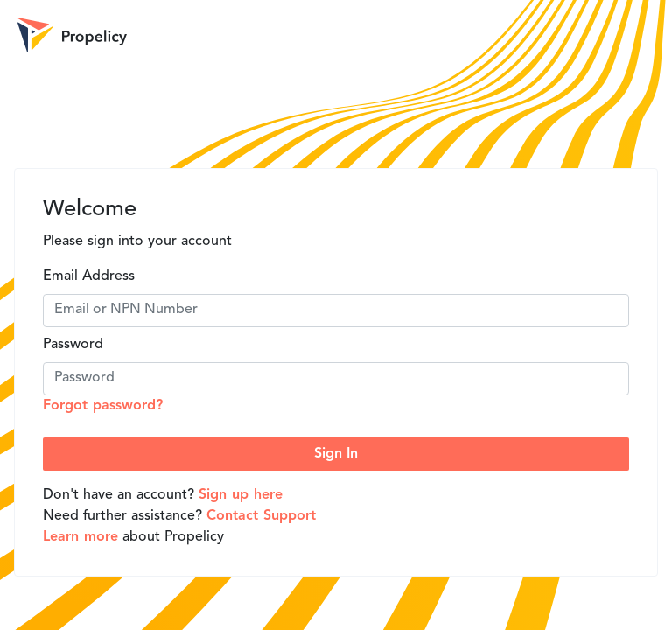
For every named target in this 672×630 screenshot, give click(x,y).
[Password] (336, 379)
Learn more (80, 537)
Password (73, 345)
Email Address (89, 276)
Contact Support (261, 516)
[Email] (336, 311)
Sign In (336, 454)
